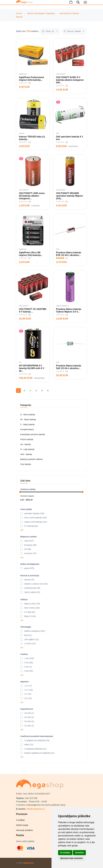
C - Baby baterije (27, 424)
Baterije (19, 17)
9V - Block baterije (28, 420)
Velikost (24, 600)
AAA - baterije (26, 454)
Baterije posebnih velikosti (31, 459)
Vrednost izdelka (28, 489)
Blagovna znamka (28, 537)
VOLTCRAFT (61, 74)
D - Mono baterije (28, 415)
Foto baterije (26, 464)
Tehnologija (26, 627)
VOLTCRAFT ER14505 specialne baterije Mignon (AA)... (69, 196)
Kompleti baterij (27, 429)
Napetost (24, 682)
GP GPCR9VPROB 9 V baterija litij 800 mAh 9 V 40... (32, 368)
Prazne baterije (27, 439)
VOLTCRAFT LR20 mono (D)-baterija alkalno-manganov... (32, 196)
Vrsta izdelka (26, 509)
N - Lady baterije (27, 449)
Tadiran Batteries (62, 306)
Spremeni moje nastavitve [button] (71, 858)
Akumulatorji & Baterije (69, 13)
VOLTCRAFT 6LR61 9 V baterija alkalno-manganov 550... (70, 80)
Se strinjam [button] (65, 853)
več (22, 530)
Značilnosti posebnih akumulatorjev (37, 736)
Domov (19, 13)
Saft (57, 133)
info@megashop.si (36, 809)
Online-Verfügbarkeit (30, 564)
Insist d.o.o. (29, 863)
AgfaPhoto (23, 74)
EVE (58, 249)
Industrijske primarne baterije (33, 434)
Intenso (22, 133)
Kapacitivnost (27, 709)
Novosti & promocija (30, 576)
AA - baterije (26, 444)
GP (20, 362)
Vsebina (24, 654)
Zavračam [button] (79, 853)
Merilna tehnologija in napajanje (41, 13)
